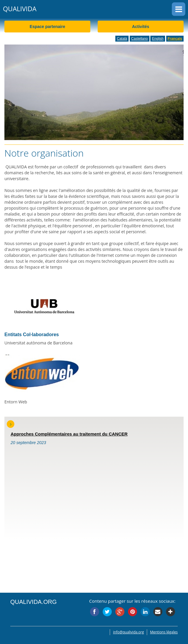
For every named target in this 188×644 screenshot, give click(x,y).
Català (122, 39)
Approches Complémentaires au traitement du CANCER (69, 434)
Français (175, 39)
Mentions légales (164, 632)
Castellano (140, 39)
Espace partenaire (48, 27)
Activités (141, 27)
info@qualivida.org (128, 632)
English (158, 39)
